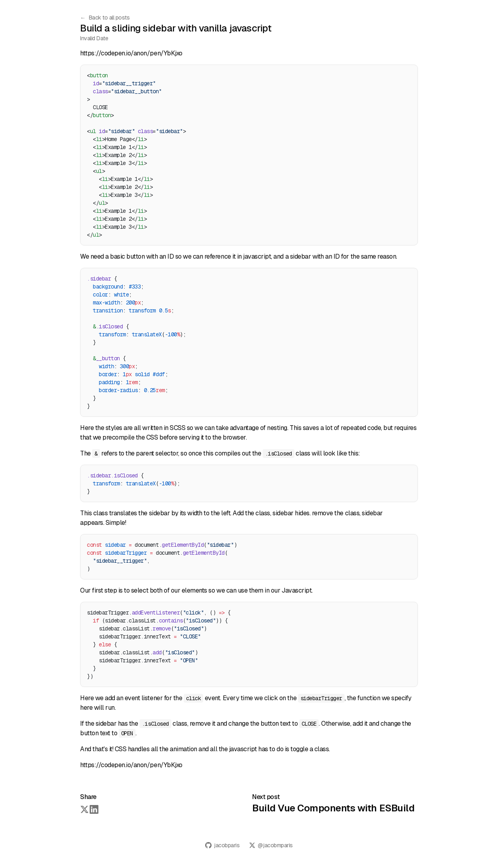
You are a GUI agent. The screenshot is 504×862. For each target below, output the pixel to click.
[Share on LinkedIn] (94, 809)
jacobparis (222, 845)
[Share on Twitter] (84, 809)
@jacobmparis (271, 845)
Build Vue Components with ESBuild (333, 808)
